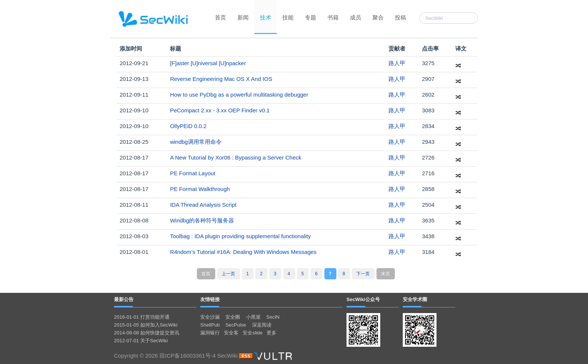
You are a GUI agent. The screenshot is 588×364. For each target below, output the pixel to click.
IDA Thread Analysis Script (203, 205)
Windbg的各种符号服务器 (202, 220)
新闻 (243, 17)
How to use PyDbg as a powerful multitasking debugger (239, 95)
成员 (355, 17)
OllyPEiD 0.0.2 (188, 126)
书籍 (333, 17)
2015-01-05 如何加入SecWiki (146, 325)
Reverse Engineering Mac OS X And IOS (221, 79)
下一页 (363, 274)
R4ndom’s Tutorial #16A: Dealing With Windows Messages (243, 252)
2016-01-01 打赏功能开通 (142, 317)
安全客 (231, 333)
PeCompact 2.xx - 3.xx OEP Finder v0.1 (220, 110)
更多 (271, 333)
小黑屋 (253, 317)
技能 (288, 17)
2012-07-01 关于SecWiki (141, 341)
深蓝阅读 (262, 325)
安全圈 (233, 317)
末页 (385, 274)
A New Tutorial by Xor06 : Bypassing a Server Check (235, 157)
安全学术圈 (415, 299)
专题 (310, 17)
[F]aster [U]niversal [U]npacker (208, 63)
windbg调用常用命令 (196, 142)
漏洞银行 (210, 333)
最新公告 (124, 299)
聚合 (378, 17)
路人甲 (397, 63)
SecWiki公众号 (363, 299)
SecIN (273, 317)
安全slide (253, 333)
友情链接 (210, 299)
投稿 (400, 17)
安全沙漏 (210, 317)
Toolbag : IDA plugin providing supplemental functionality (240, 236)
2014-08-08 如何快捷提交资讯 (147, 333)
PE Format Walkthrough (200, 189)
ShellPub (210, 325)
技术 (265, 17)
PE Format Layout (193, 173)
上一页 (228, 274)
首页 (220, 17)
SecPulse (236, 325)
